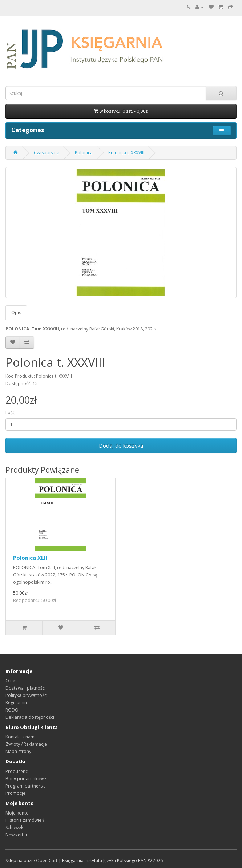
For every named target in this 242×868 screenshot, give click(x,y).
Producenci (17, 771)
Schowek (14, 827)
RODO (12, 710)
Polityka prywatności (27, 695)
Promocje (15, 793)
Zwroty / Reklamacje (26, 744)
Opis (16, 312)
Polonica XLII (30, 558)
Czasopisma (47, 153)
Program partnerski (26, 786)
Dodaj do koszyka (121, 445)
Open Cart (47, 861)
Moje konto (17, 813)
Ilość (10, 413)
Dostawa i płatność (25, 688)
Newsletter (17, 835)
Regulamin (16, 703)
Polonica (84, 153)
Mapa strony (18, 751)
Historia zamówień (25, 820)
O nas (11, 681)
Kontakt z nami (21, 737)
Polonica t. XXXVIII (126, 153)
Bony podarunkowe (26, 779)
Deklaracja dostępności (30, 717)
